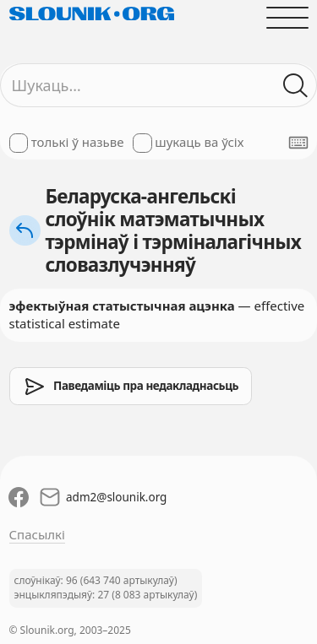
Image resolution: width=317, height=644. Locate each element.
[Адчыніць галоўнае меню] (287, 17)
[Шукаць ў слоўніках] (295, 86)
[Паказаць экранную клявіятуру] (298, 143)
